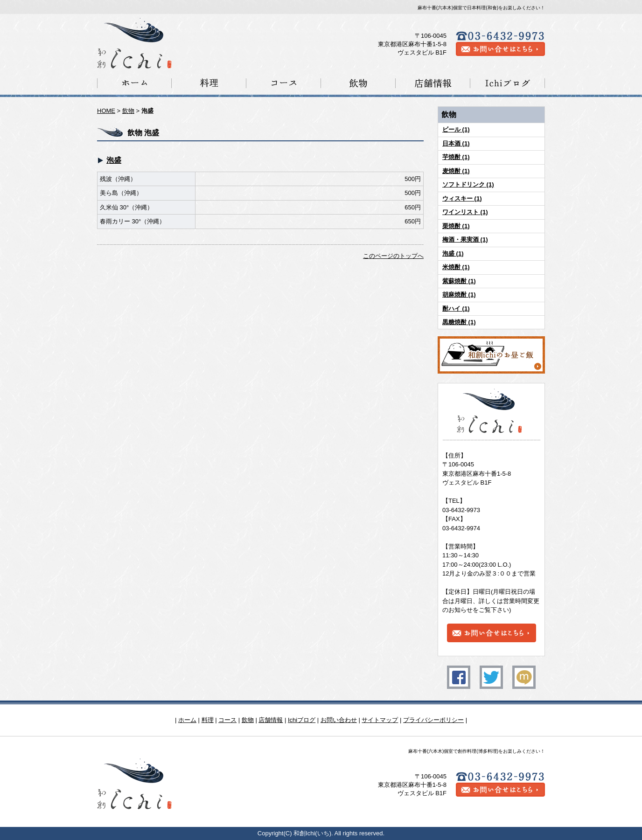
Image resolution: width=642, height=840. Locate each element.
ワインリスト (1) (465, 212)
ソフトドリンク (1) (468, 184)
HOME (106, 111)
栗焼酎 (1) (456, 226)
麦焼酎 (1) (456, 171)
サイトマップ (380, 720)
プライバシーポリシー (433, 720)
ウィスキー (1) (462, 198)
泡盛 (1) (453, 253)
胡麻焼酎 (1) (459, 295)
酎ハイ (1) (456, 309)
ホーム (187, 720)
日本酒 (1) (456, 143)
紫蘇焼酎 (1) (459, 281)
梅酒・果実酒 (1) (465, 240)
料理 (208, 720)
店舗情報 (271, 720)
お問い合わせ (339, 720)
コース (227, 720)
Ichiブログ (302, 720)
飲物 (128, 111)
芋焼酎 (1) (456, 157)
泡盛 (114, 160)
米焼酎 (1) (456, 267)
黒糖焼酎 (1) (459, 322)
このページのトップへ (393, 256)
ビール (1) (456, 129)
